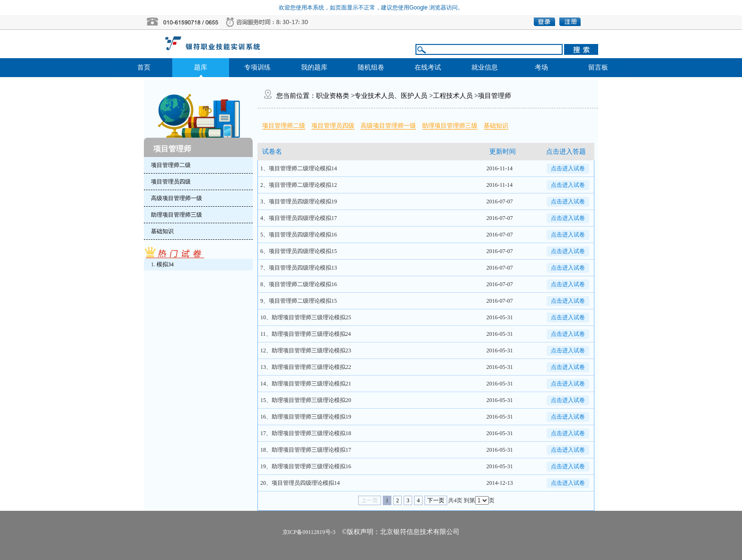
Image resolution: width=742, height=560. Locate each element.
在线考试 (428, 67)
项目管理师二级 (284, 126)
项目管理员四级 (333, 126)
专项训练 (257, 67)
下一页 (436, 500)
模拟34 (165, 264)
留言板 (598, 67)
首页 (144, 67)
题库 (201, 67)
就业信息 (485, 67)
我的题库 (314, 67)
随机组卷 (371, 67)
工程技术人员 (453, 96)
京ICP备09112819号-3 (309, 532)
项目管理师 (495, 96)
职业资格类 (333, 96)
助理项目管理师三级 (450, 126)
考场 (541, 67)
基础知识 (496, 126)
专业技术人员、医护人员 (391, 96)
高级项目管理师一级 (388, 126)
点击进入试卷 (568, 168)
